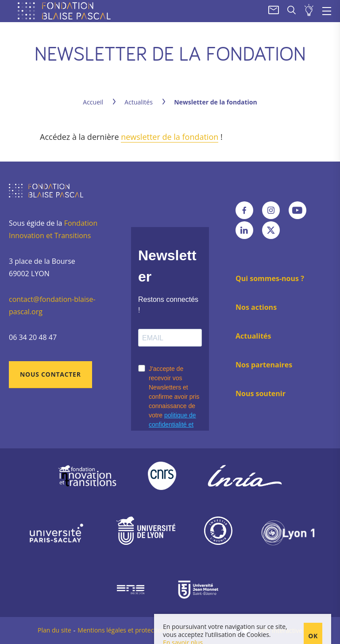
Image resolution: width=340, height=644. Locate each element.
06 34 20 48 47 (33, 337)
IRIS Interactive (281, 631)
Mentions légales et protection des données (141, 630)
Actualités (139, 102)
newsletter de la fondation (170, 137)
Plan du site (54, 630)
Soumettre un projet (309, 11)
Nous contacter (50, 374)
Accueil (93, 102)
